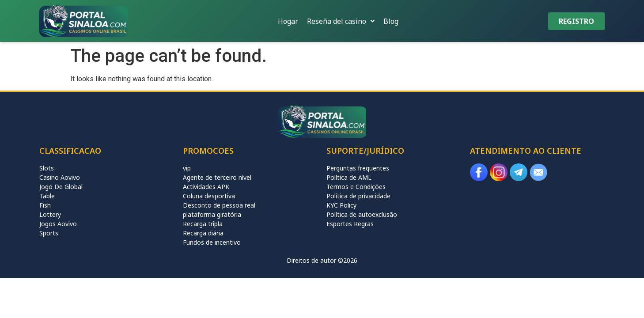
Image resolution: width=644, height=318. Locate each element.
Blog (391, 21)
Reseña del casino (341, 21)
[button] (341, 21)
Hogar (288, 21)
